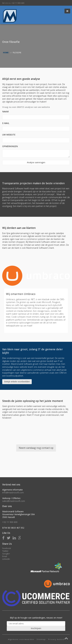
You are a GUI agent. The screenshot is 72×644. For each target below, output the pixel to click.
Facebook (7, 548)
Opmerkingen (10, 146)
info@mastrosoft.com (13, 493)
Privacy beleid (56, 639)
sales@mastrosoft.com (14, 501)
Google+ (6, 554)
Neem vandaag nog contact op (36, 448)
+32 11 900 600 (18, 3)
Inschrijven (36, 628)
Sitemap (41, 639)
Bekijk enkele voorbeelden (17, 382)
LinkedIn (6, 559)
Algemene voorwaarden (21, 639)
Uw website (9, 135)
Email (5, 556)
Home (6, 53)
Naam (5, 112)
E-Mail (6, 123)
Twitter (5, 551)
